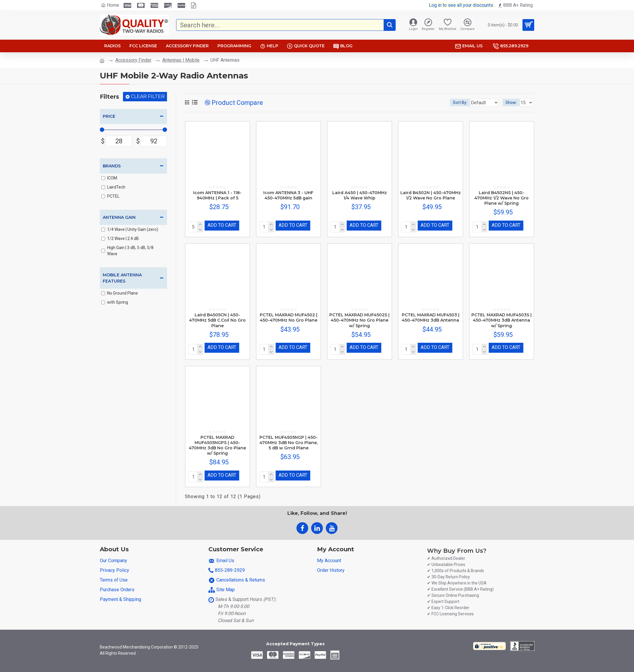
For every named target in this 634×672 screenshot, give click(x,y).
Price (109, 116)
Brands (112, 166)
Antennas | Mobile (181, 60)
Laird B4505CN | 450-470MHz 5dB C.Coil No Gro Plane (217, 319)
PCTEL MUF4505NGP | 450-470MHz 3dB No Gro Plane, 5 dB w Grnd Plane (289, 440)
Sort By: (456, 103)
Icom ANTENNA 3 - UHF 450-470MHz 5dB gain (288, 195)
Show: (513, 103)
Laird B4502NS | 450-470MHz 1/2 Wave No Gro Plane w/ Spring (501, 198)
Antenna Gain (119, 217)
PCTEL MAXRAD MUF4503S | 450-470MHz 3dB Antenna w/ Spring (501, 319)
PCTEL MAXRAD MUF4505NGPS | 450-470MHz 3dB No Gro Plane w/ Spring (217, 443)
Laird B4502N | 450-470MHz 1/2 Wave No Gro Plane (431, 195)
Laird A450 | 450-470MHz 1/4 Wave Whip (360, 195)
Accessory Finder (133, 60)
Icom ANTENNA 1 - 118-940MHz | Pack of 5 (217, 195)
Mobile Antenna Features (122, 278)
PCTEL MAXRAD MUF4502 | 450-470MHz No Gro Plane (289, 316)
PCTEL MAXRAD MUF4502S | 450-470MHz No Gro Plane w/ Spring (359, 319)
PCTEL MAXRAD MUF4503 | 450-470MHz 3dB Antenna (431, 316)
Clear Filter (148, 96)
